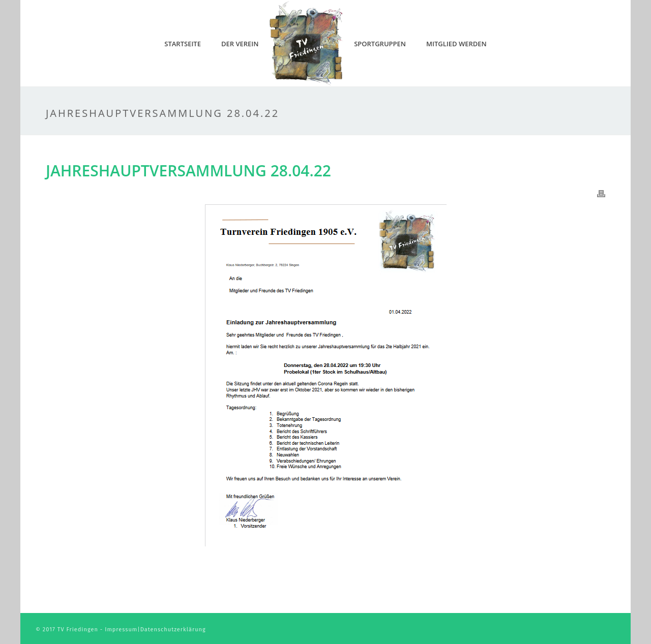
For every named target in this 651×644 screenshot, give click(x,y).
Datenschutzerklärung (173, 630)
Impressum (121, 630)
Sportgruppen (380, 44)
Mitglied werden (456, 44)
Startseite (183, 44)
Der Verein (240, 44)
